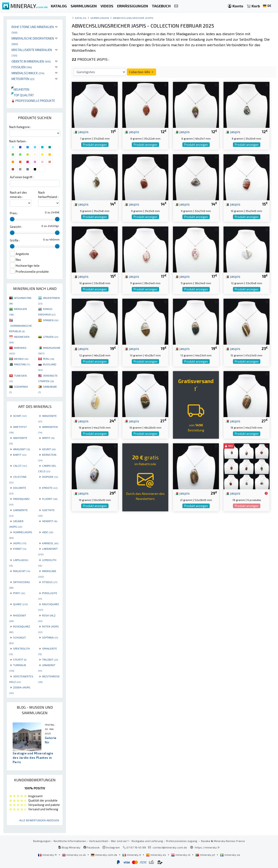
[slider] (12, 219)
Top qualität (23, 95)
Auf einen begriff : (22, 177)
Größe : (15, 240)
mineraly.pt (206, 855)
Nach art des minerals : (18, 195)
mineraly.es (156, 855)
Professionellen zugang (182, 841)
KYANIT (20, 549)
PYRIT (19, 593)
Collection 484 (142, 72)
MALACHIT (22, 571)
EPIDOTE (50, 488)
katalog (81, 18)
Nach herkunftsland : (48, 195)
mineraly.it (132, 855)
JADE (48, 532)
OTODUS (50, 582)
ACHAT (20, 416)
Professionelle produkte (33, 101)
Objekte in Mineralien (31, 61)
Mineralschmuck (28, 73)
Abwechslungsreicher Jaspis (133, 18)
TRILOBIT (50, 659)
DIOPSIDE (50, 477)
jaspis (81, 132)
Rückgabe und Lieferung (147, 841)
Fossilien (22, 67)
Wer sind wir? (120, 841)
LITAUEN (51, 337)
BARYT (20, 455)
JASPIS (20, 543)
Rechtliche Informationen (70, 841)
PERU (49, 359)
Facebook (92, 847)
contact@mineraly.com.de (170, 847)
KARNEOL (50, 543)
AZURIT (49, 449)
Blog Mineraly (69, 847)
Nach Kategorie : (20, 127)
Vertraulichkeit (98, 841)
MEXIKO (21, 359)
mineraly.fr (48, 855)
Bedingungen (42, 841)
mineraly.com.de (104, 855)
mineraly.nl (181, 855)
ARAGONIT (21, 449)
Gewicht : (16, 227)
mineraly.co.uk (74, 855)
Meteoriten (23, 79)
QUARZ (20, 604)
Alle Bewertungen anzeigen (39, 820)
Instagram (111, 847)
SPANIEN (51, 320)
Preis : (14, 213)
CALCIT (20, 466)
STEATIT (20, 659)
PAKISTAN (22, 364)
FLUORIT (50, 499)
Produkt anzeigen (95, 145)
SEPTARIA (50, 637)
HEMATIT (50, 521)
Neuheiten (20, 89)
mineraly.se (230, 855)
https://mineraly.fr (207, 847)
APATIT (48, 438)
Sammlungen (100, 18)
